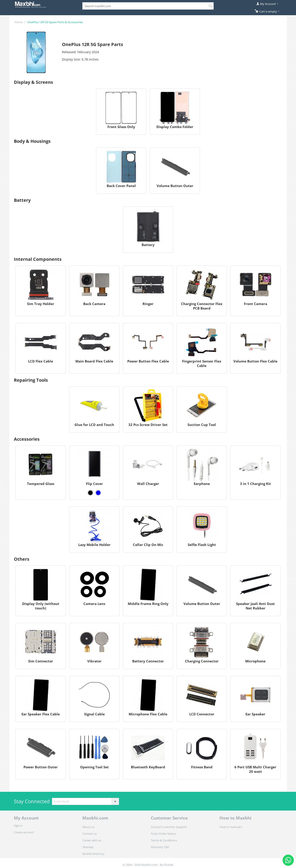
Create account (24, 832)
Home (18, 22)
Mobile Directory (93, 854)
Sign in (18, 826)
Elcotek (169, 865)
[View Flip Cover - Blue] (98, 493)
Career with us (92, 840)
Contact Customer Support (169, 827)
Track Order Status (163, 834)
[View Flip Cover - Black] (90, 493)
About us (88, 827)
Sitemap (88, 847)
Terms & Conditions (164, 840)
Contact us (89, 834)
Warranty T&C (160, 847)
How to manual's (231, 827)
